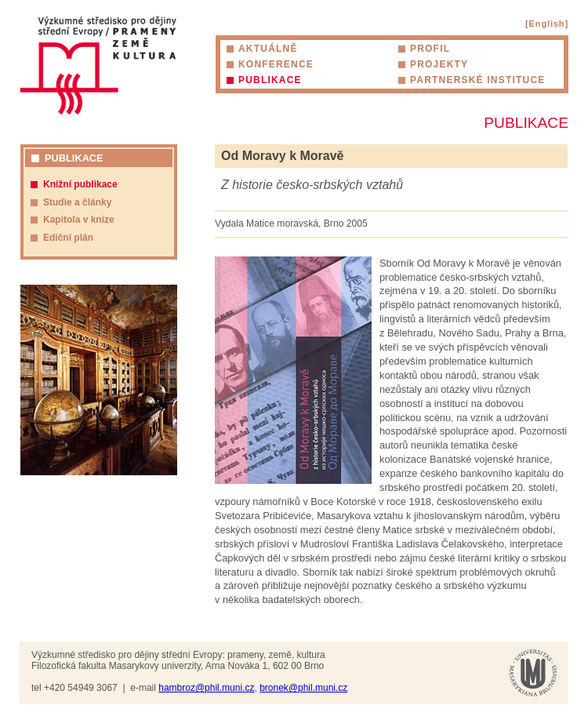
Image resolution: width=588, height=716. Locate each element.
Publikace (270, 80)
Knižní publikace (80, 184)
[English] (547, 24)
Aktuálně (268, 49)
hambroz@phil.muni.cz (206, 688)
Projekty (439, 64)
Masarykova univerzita (533, 673)
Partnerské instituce (477, 80)
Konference (276, 64)
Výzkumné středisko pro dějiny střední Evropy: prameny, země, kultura (98, 65)
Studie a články (77, 202)
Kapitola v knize (79, 220)
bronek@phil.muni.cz (303, 688)
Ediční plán (68, 238)
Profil (430, 49)
